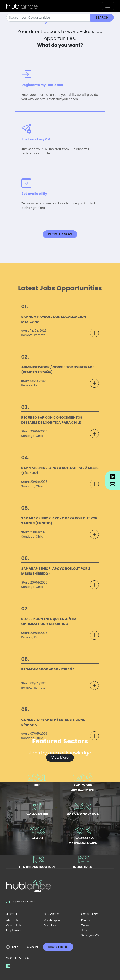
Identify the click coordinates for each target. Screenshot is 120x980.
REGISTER (58, 947)
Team (85, 925)
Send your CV (90, 935)
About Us (12, 920)
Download (51, 925)
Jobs (84, 930)
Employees (14, 930)
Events (86, 920)
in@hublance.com (22, 902)
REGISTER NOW (60, 234)
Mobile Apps (52, 920)
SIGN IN (32, 947)
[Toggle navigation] (108, 6)
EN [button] (11, 947)
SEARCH (102, 17)
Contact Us (14, 925)
